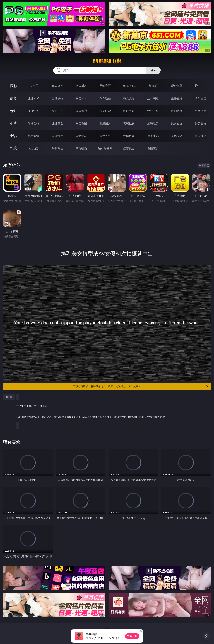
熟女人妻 (129, 98)
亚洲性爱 (33, 111)
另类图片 (201, 123)
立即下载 (132, 636)
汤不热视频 (105, 148)
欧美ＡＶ (81, 98)
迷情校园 (129, 136)
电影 (13, 111)
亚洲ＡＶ (33, 98)
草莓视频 (81, 148)
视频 (13, 98)
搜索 (153, 70)
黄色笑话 (177, 136)
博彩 (13, 86)
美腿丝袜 (129, 123)
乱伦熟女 (177, 111)
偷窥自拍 (33, 123)
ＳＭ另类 (201, 98)
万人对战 (81, 86)
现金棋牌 (177, 86)
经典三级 (153, 111)
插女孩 (33, 148)
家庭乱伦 (57, 136)
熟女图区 (177, 123)
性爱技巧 (201, 136)
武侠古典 (105, 136)
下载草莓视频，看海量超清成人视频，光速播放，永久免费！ (141, 386)
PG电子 (34, 86)
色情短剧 (153, 148)
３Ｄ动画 (105, 98)
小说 (13, 136)
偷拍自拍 (57, 111)
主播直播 (177, 98)
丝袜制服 (153, 98)
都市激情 (33, 136)
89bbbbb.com (107, 61)
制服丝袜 (129, 111)
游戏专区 (105, 86)
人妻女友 (81, 136)
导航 (13, 148)
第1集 (9, 397)
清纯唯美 (153, 123)
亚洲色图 (57, 123)
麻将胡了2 (129, 86)
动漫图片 (105, 123)
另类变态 (201, 111)
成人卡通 (81, 111)
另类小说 (153, 136)
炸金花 (153, 86)
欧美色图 (81, 123)
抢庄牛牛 (201, 86)
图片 (13, 123)
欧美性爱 (105, 111)
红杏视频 (129, 148)
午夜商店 (57, 148)
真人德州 (57, 86)
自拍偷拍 (57, 98)
